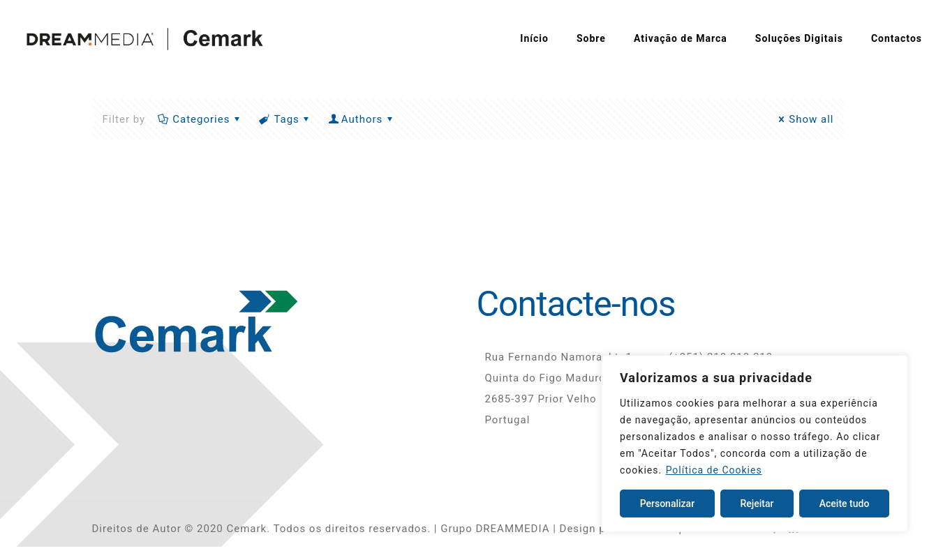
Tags (285, 119)
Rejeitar (757, 504)
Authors (362, 119)
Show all (804, 119)
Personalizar (667, 504)
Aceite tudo (845, 504)
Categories (200, 119)
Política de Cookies (714, 470)
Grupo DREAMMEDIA (495, 529)
